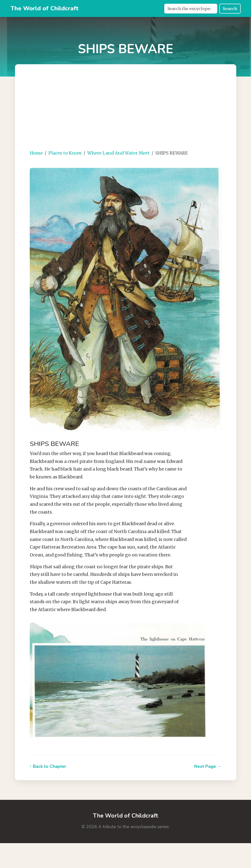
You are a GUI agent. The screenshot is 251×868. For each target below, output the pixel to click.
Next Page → (208, 766)
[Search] (191, 9)
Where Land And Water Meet (118, 153)
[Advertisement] (131, 111)
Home (36, 153)
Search (230, 9)
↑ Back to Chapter (48, 766)
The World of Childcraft (44, 8)
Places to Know (65, 153)
